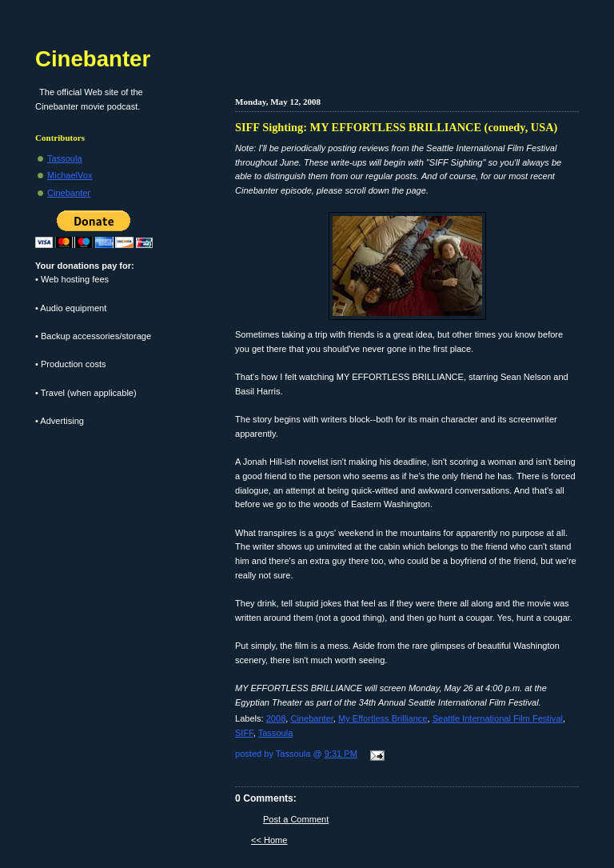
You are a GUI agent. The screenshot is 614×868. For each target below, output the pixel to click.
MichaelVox (70, 175)
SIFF (244, 733)
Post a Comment (296, 819)
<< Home (269, 840)
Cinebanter (311, 718)
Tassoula (276, 733)
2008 (276, 718)
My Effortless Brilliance (383, 718)
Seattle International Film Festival (498, 718)
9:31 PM (341, 754)
